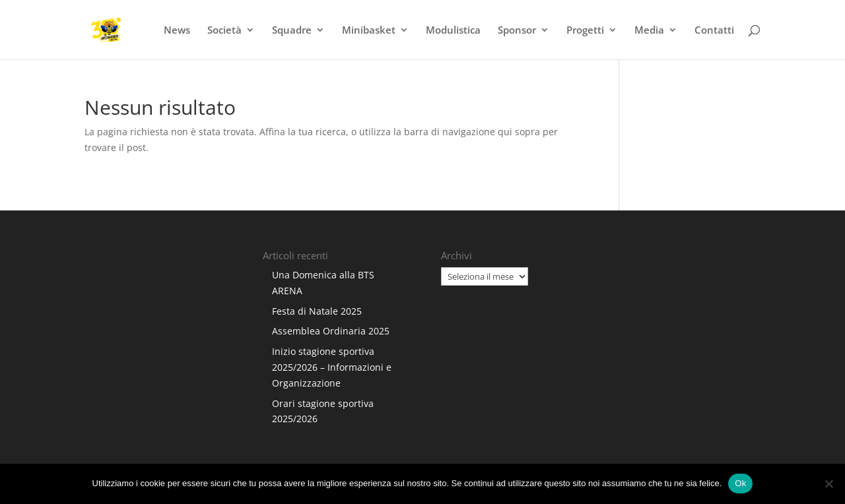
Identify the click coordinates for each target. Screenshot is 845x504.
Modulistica (453, 31)
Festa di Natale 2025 (317, 311)
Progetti (585, 31)
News (177, 31)
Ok (740, 483)
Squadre (292, 31)
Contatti (714, 31)
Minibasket (369, 31)
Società (224, 31)
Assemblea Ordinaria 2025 (331, 331)
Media (649, 31)
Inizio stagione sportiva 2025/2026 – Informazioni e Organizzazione (332, 367)
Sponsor (517, 31)
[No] (828, 484)
